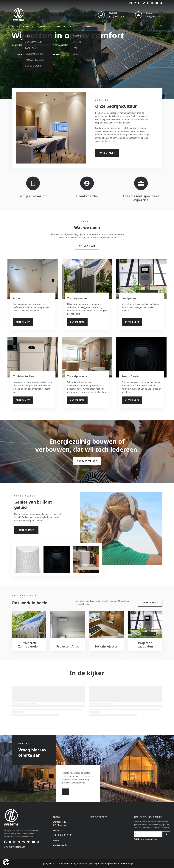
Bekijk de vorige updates (145, 839)
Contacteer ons (51, 55)
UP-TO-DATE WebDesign (121, 864)
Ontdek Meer (107, 153)
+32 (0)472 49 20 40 (119, 16)
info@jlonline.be (154, 16)
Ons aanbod (23, 55)
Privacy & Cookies (99, 864)
